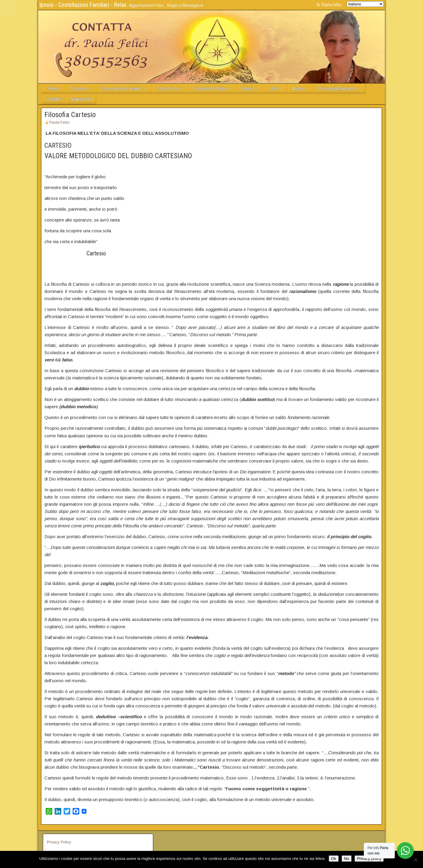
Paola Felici (59, 122)
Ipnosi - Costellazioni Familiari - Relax (83, 5)
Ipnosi (247, 89)
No (347, 859)
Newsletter (81, 99)
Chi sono (79, 89)
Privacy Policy (59, 842)
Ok (334, 859)
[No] (415, 860)
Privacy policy (369, 859)
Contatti (54, 99)
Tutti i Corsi (167, 89)
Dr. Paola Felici (329, 5)
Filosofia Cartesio (70, 115)
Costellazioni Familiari (122, 89)
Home (54, 89)
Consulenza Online (210, 89)
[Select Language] (365, 4)
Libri (273, 89)
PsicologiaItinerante (337, 89)
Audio (298, 89)
